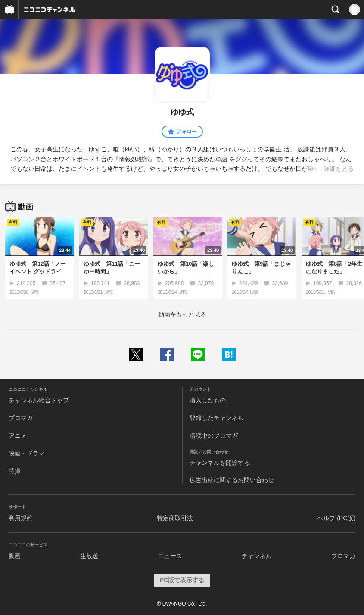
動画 (15, 556)
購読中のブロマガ (214, 436)
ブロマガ (21, 418)
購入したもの (208, 400)
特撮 (15, 471)
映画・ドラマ (27, 453)
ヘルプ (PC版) (336, 518)
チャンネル (257, 556)
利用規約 (21, 518)
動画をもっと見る (182, 314)
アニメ (18, 436)
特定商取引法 (175, 518)
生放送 (89, 556)
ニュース (170, 556)
